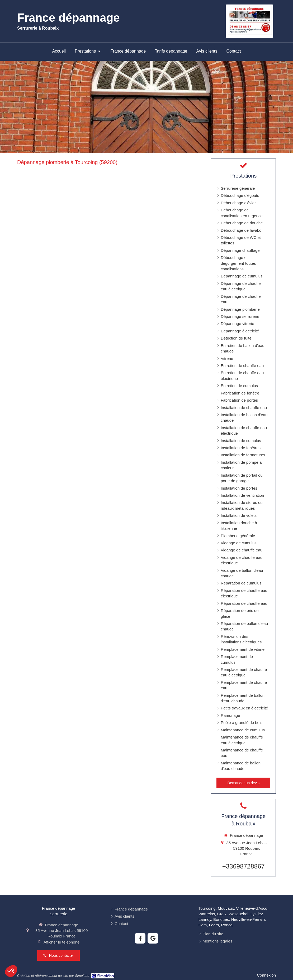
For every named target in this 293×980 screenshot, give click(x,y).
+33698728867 (244, 866)
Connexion (266, 975)
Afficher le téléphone (62, 942)
